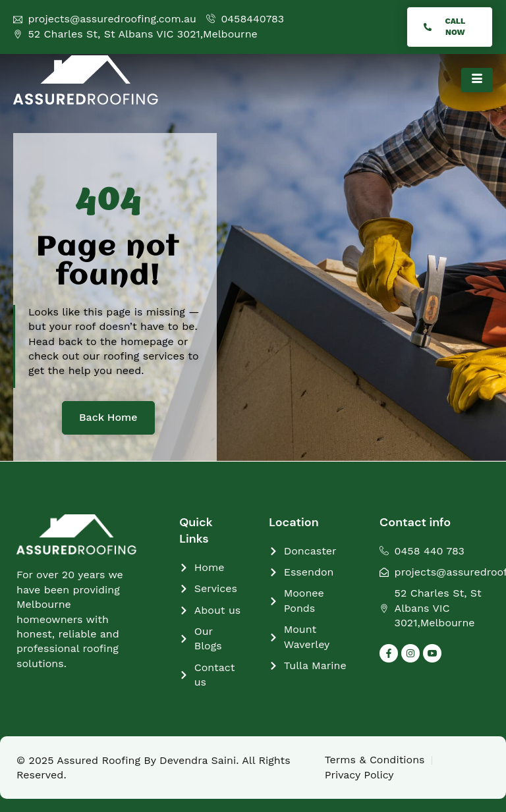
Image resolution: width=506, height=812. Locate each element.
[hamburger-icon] (477, 80)
